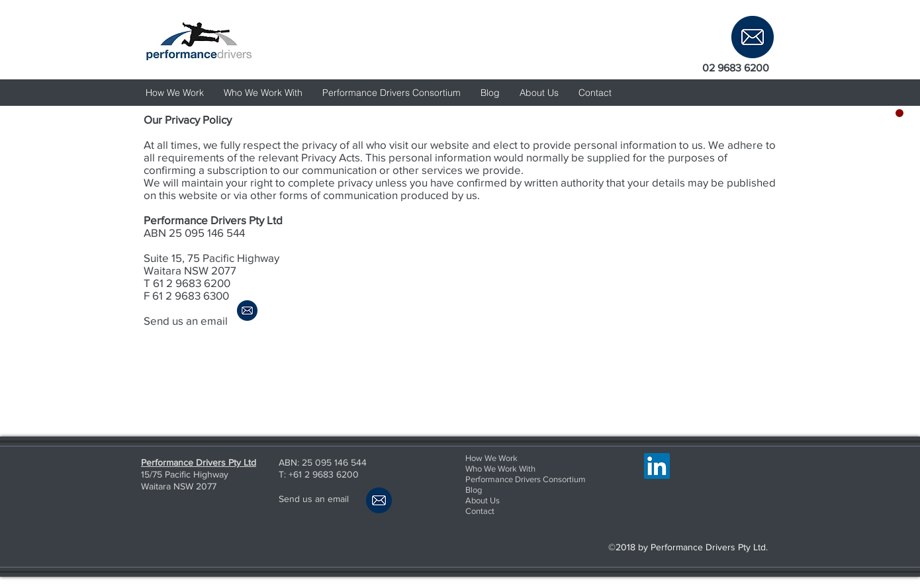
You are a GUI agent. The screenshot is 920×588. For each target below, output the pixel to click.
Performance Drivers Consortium (526, 479)
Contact (480, 511)
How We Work (491, 458)
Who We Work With (500, 469)
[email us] (753, 37)
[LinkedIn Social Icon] (657, 466)
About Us (483, 500)
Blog (474, 490)
